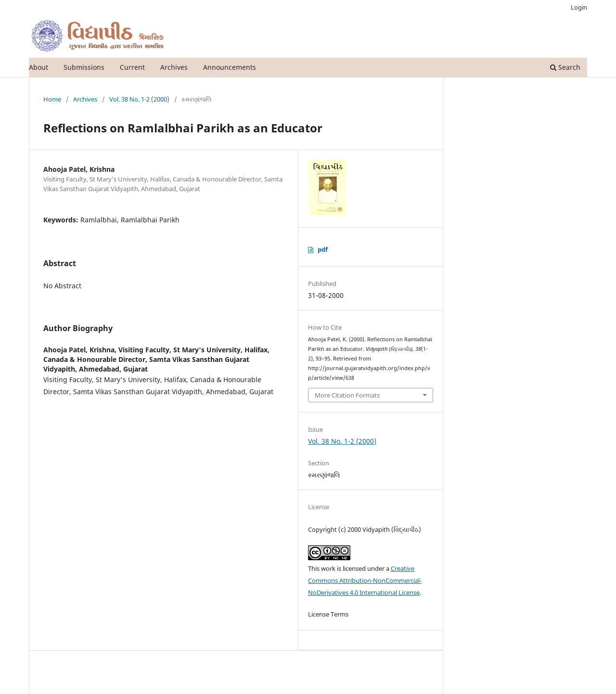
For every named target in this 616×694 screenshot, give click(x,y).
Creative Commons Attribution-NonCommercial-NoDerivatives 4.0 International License (365, 580)
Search (565, 67)
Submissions (84, 67)
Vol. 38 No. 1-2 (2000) (139, 99)
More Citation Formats (347, 395)
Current (132, 67)
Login (579, 7)
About (38, 67)
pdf (323, 249)
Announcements (230, 67)
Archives (174, 67)
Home (52, 99)
